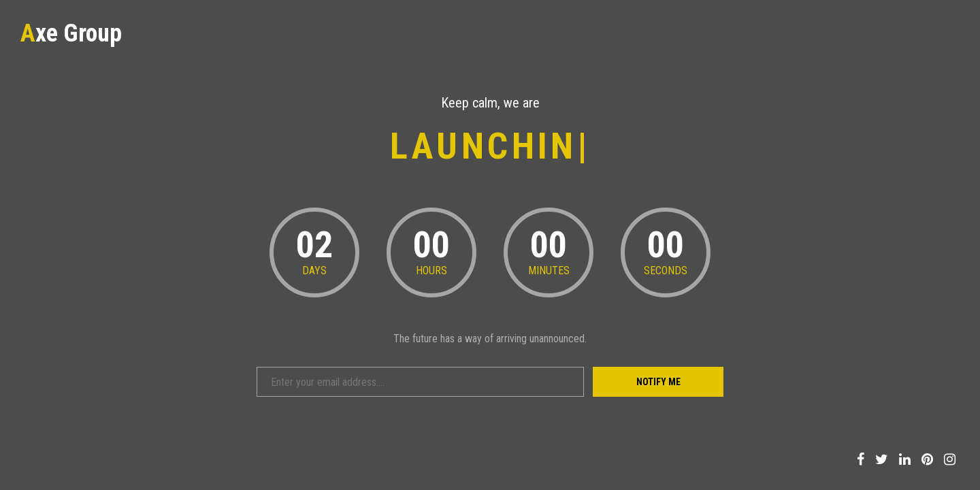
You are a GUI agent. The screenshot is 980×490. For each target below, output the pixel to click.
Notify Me (658, 382)
